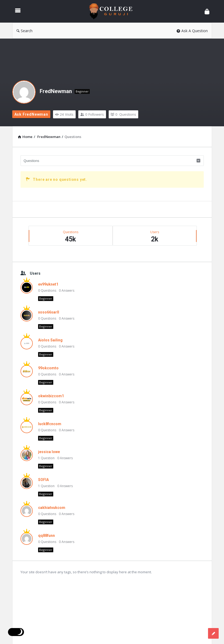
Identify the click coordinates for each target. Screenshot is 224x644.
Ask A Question (192, 31)
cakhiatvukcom (52, 508)
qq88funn (46, 536)
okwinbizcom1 (51, 396)
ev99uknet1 (48, 284)
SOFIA (43, 480)
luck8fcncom (50, 424)
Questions (123, 114)
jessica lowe (49, 452)
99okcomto (48, 368)
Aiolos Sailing (50, 340)
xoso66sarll (49, 312)
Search (25, 31)
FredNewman (56, 91)
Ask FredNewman (31, 114)
